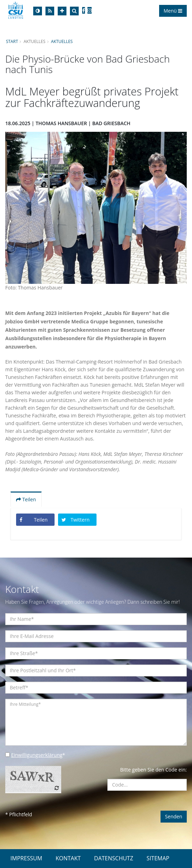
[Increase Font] (62, 11)
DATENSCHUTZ (114, 858)
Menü (173, 11)
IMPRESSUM (26, 858)
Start (12, 41)
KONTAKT (68, 858)
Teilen (26, 499)
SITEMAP (158, 858)
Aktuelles (62, 41)
